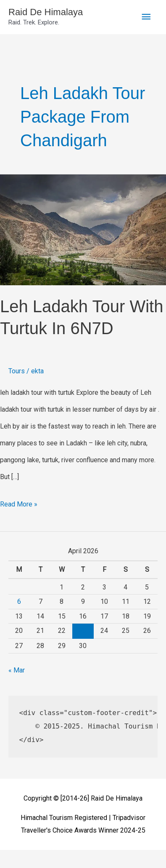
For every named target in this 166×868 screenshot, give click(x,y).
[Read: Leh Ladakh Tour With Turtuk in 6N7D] (83, 229)
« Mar (17, 670)
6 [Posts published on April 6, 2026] (19, 601)
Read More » (19, 502)
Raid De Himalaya (46, 12)
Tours (17, 371)
